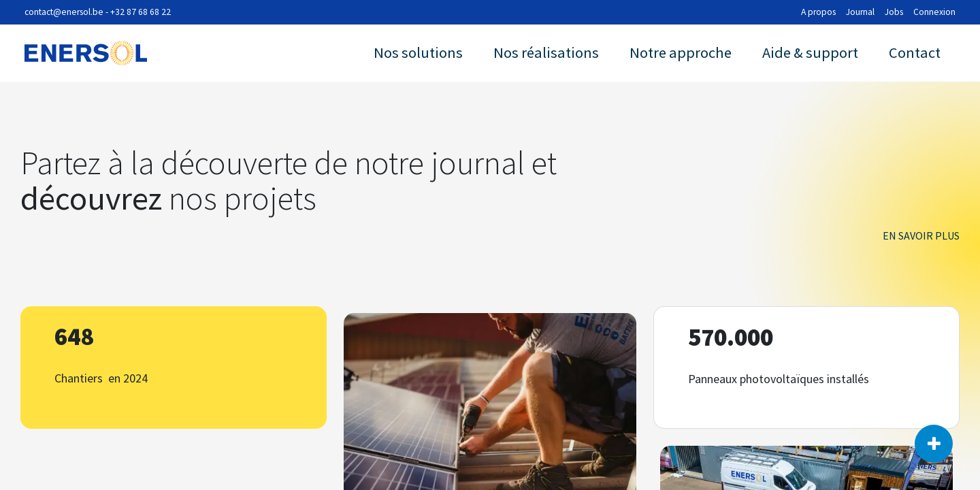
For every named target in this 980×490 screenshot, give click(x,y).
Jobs (894, 12)
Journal (860, 12)
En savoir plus (921, 235)
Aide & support (810, 52)
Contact (915, 52)
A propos (818, 12)
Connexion (934, 12)
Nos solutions (418, 52)
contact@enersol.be (64, 12)
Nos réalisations (546, 52)
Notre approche (681, 52)
